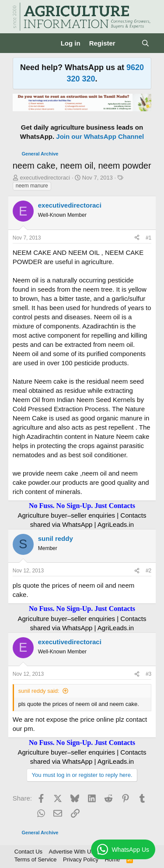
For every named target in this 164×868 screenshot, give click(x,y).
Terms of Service (36, 859)
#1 (148, 238)
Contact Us (28, 852)
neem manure (32, 186)
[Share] (137, 238)
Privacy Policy (81, 859)
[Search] (145, 43)
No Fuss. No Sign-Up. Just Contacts (82, 506)
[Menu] (20, 43)
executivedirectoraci (45, 178)
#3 (148, 674)
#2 (148, 571)
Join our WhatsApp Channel (100, 136)
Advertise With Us (72, 852)
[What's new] (128, 43)
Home (112, 859)
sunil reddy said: (39, 691)
